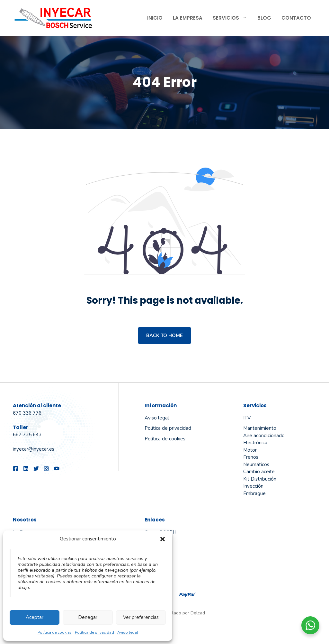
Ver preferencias (141, 617)
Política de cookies (55, 632)
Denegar (88, 617)
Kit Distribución (260, 479)
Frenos (251, 457)
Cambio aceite (259, 472)
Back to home (164, 336)
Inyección (253, 486)
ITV (247, 418)
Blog (264, 18)
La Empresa (188, 18)
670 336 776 (27, 413)
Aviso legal (128, 632)
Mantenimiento (260, 428)
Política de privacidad (94, 632)
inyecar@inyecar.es (34, 449)
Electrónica (255, 443)
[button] (163, 539)
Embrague (254, 493)
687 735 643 (27, 435)
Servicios (232, 18)
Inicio (155, 18)
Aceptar (35, 617)
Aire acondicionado (264, 436)
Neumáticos (256, 465)
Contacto (296, 18)
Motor (250, 450)
